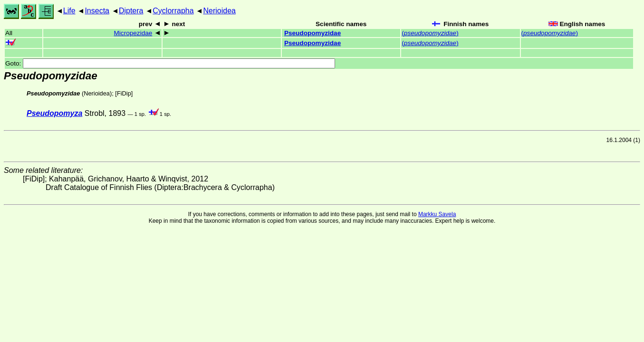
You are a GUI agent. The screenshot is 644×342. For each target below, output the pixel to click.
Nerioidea (219, 11)
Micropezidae (133, 33)
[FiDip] (124, 93)
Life (69, 11)
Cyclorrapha (173, 11)
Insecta (97, 11)
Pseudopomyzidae (312, 33)
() (430, 33)
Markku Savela (437, 214)
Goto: (170, 63)
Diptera (131, 11)
